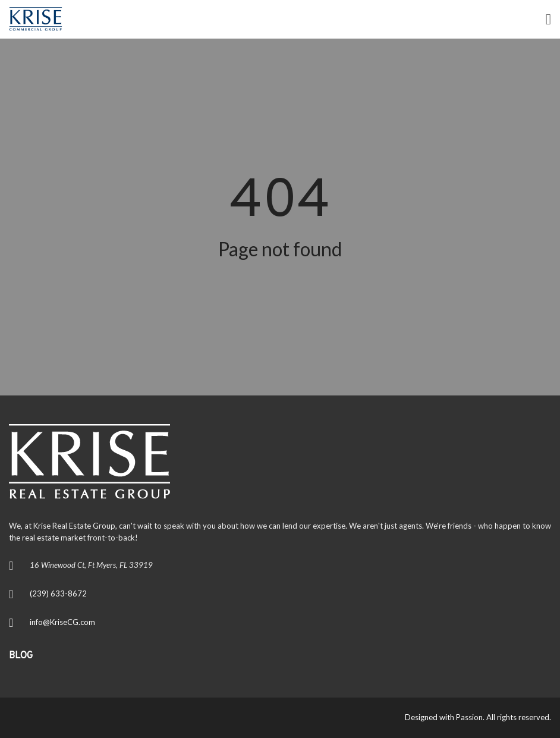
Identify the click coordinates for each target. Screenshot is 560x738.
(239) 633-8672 (58, 593)
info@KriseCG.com (62, 622)
